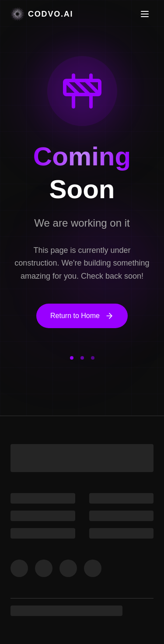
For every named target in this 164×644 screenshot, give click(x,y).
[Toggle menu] (145, 14)
